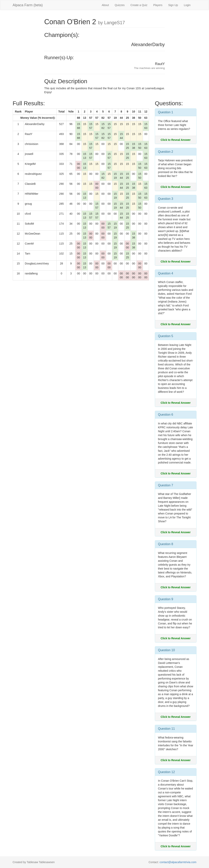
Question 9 (165, 599)
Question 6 (165, 415)
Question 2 (165, 152)
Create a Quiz (139, 5)
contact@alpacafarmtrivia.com (178, 862)
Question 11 (166, 729)
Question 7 (165, 485)
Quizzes (120, 5)
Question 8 (165, 544)
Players (158, 5)
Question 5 (165, 336)
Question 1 (165, 112)
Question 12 (166, 772)
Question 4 (165, 273)
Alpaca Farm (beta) (28, 5)
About (105, 5)
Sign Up (173, 5)
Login (187, 5)
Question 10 (166, 650)
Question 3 (165, 199)
